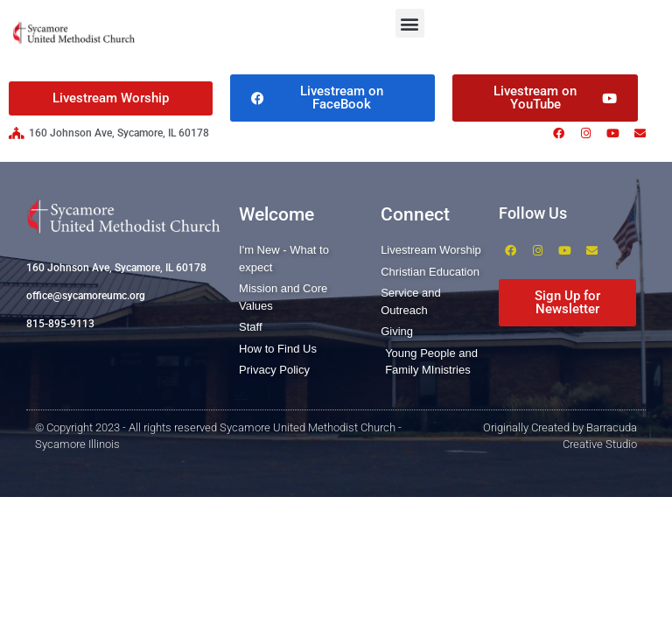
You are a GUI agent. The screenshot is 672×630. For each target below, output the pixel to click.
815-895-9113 (60, 324)
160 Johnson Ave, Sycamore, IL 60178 (116, 268)
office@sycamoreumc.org (86, 296)
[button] (410, 23)
